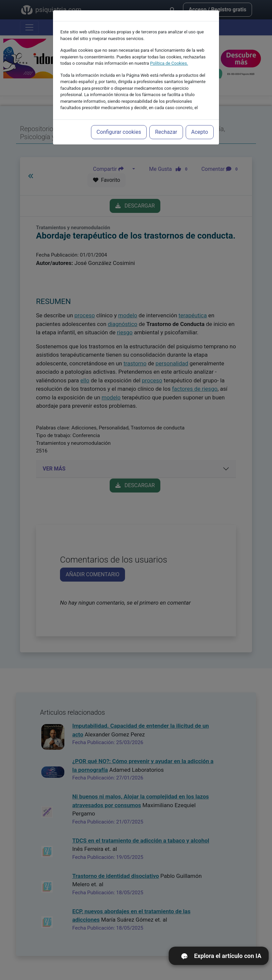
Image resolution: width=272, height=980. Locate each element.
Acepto (200, 117)
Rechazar (166, 117)
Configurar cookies (119, 117)
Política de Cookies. (169, 48)
